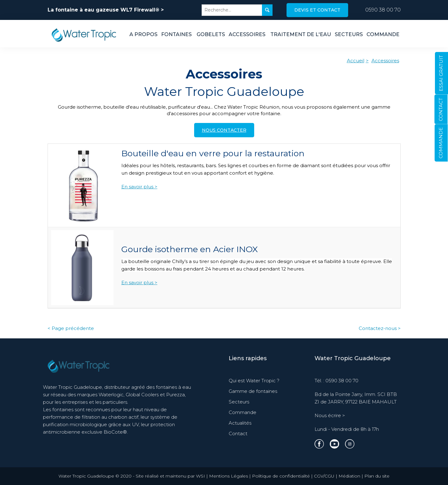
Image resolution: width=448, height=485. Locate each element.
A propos (143, 34)
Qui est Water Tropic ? (254, 381)
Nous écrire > (330, 415)
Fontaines (176, 34)
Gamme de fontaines (253, 391)
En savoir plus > (139, 187)
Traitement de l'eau (301, 34)
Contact (238, 433)
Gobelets (211, 34)
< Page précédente (71, 328)
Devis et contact (317, 10)
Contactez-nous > (380, 328)
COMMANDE (441, 143)
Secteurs (349, 34)
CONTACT (441, 109)
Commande (383, 34)
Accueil (356, 61)
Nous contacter (224, 130)
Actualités (240, 423)
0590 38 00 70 (383, 10)
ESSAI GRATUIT (441, 73)
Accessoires (247, 34)
